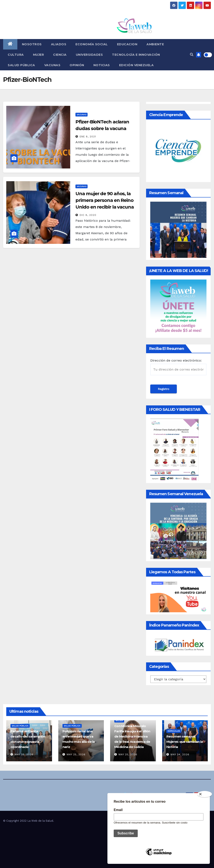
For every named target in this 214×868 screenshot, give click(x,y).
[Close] (205, 794)
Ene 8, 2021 (88, 137)
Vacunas (52, 65)
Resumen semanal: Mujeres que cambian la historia (185, 742)
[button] (192, 55)
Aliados (59, 44)
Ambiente (155, 44)
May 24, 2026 (180, 754)
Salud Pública (21, 65)
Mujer (39, 55)
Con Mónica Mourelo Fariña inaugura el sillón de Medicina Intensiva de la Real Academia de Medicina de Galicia (132, 736)
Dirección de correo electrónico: (178, 367)
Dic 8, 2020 (88, 215)
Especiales (174, 731)
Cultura (16, 55)
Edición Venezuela (136, 65)
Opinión (77, 65)
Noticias (102, 65)
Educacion (127, 44)
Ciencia (60, 55)
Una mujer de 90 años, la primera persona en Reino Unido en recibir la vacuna (104, 200)
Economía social (92, 44)
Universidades (89, 55)
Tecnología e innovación (136, 55)
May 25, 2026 (24, 754)
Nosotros (32, 44)
